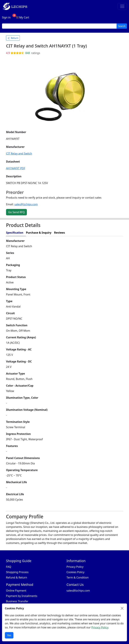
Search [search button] (122, 26)
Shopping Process (17, 572)
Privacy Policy (75, 567)
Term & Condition (78, 577)
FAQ (9, 567)
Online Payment (16, 591)
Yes (9, 635)
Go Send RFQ (16, 212)
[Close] (122, 608)
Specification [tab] (15, 233)
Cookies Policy (75, 572)
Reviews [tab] (60, 233)
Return (13, 38)
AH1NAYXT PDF (16, 168)
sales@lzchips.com (26, 204)
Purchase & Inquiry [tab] (39, 233)
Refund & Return (17, 577)
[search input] (59, 26)
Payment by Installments (22, 596)
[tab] (95, 233)
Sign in (6, 17)
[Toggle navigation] (122, 6)
